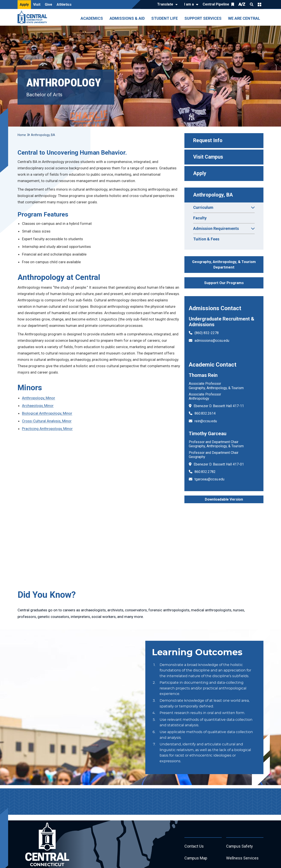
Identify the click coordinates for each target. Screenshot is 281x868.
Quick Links (259, 4)
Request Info (208, 140)
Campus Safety (240, 846)
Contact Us (194, 846)
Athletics (64, 4)
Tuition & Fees (206, 239)
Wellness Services (242, 858)
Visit (37, 4)
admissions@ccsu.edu (212, 341)
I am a (189, 4)
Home (22, 135)
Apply (24, 4)
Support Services (203, 18)
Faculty (200, 218)
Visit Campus (208, 157)
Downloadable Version (224, 499)
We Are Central (244, 18)
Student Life (165, 18)
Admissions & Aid (127, 18)
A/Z (242, 4)
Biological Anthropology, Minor (47, 413)
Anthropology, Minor (39, 398)
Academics (92, 18)
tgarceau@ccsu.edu (209, 479)
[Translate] (166, 5)
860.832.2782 (205, 472)
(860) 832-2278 (207, 333)
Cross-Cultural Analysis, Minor (47, 421)
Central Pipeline (216, 4)
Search (252, 4)
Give (49, 4)
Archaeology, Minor (38, 406)
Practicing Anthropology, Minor (47, 429)
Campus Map (196, 858)
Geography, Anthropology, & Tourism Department (224, 265)
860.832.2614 (205, 413)
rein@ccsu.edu (206, 421)
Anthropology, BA (213, 195)
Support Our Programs (224, 283)
